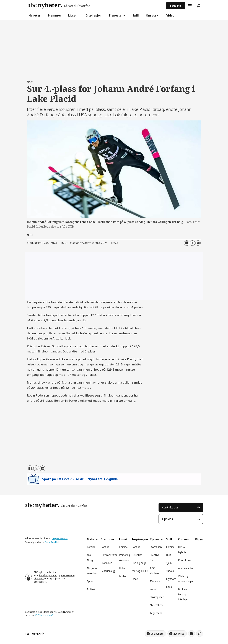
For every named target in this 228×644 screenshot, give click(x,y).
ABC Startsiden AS (44, 615)
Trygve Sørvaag (60, 538)
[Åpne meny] (190, 6)
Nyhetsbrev (156, 605)
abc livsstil (179, 634)
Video (170, 15)
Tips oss (167, 519)
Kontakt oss (170, 507)
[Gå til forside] (59, 6)
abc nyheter (158, 634)
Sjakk (169, 563)
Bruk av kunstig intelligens (184, 594)
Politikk (91, 589)
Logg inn (176, 6)
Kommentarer (109, 555)
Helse (122, 568)
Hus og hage (139, 563)
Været (153, 589)
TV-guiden (156, 581)
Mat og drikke (140, 571)
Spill (136, 15)
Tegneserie (156, 613)
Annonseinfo (185, 568)
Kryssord (171, 579)
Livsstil (73, 15)
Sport (90, 581)
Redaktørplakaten (48, 575)
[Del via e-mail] (198, 243)
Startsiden (156, 547)
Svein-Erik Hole (52, 542)
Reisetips (137, 555)
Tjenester (116, 15)
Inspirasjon (94, 15)
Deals (135, 579)
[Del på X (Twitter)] (192, 243)
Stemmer (54, 15)
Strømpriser (157, 597)
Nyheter (34, 15)
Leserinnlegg (108, 571)
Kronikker (106, 563)
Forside (91, 547)
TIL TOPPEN (33, 634)
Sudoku (170, 571)
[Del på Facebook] (187, 243)
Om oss (151, 15)
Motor (123, 576)
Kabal (169, 587)
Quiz (169, 555)
